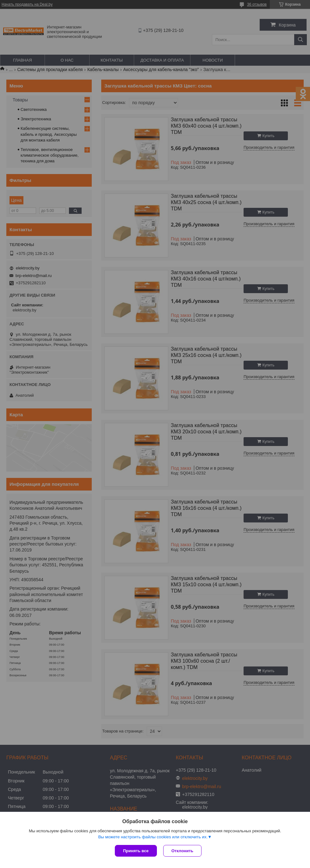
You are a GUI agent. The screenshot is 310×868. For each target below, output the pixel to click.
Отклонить (182, 851)
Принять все (136, 851)
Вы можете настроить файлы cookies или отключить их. (153, 837)
